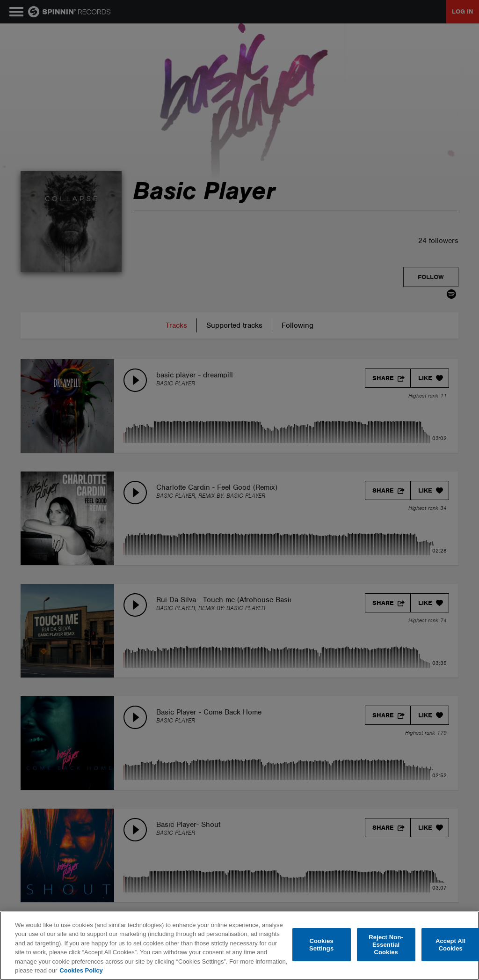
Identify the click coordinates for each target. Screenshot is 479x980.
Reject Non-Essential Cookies (386, 945)
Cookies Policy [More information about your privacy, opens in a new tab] (81, 970)
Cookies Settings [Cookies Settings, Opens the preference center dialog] (321, 945)
